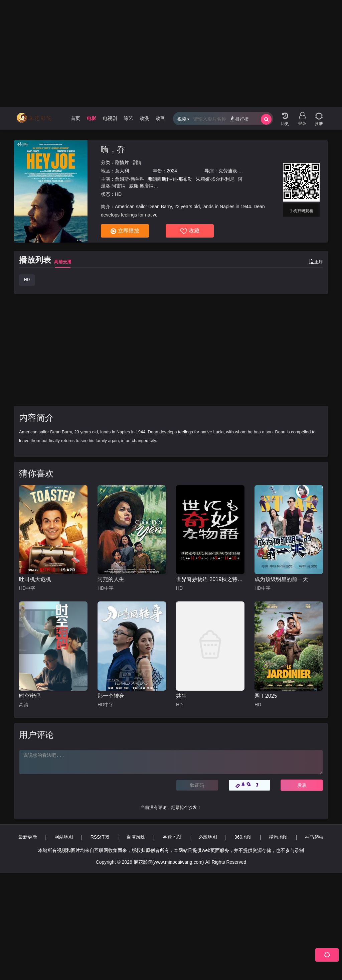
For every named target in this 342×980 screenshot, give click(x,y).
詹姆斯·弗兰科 (130, 179)
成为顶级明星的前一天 (281, 579)
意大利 (122, 171)
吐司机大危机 (35, 579)
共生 (181, 696)
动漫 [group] (144, 118)
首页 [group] (75, 118)
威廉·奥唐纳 (141, 186)
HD (27, 280)
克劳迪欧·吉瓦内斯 (238, 171)
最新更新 (28, 837)
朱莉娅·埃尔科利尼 (215, 179)
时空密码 (30, 696)
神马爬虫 (314, 837)
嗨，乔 (113, 150)
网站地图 (64, 837)
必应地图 (208, 837)
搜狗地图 (278, 837)
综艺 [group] (128, 118)
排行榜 (239, 119)
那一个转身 (111, 696)
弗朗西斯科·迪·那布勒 (170, 179)
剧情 (137, 162)
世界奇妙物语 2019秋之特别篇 (210, 579)
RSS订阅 (100, 837)
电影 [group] (92, 118)
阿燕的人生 (111, 579)
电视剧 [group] (110, 118)
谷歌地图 (172, 837)
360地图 (243, 837)
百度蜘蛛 (136, 837)
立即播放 (125, 231)
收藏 (190, 231)
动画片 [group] (163, 118)
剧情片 (122, 162)
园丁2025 (266, 696)
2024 (172, 171)
